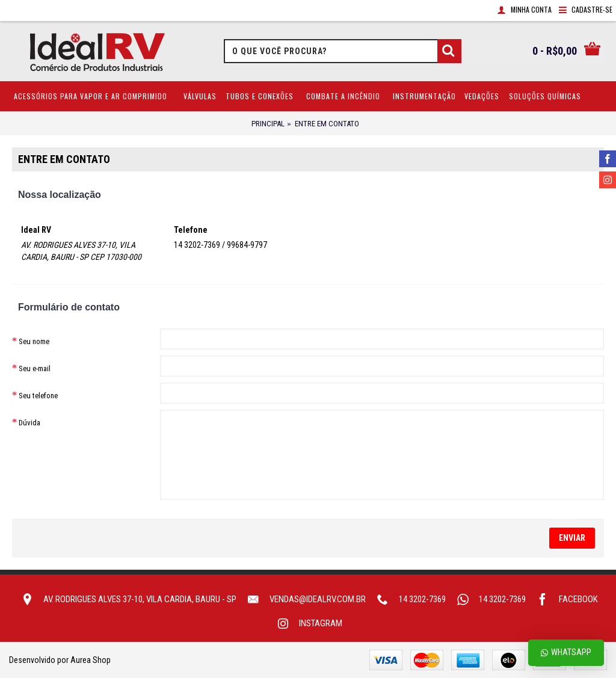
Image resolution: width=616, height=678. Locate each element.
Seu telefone (38, 396)
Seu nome (34, 341)
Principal (268, 124)
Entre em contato (327, 124)
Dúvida (29, 423)
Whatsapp (566, 652)
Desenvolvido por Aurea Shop (60, 660)
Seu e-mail (35, 368)
